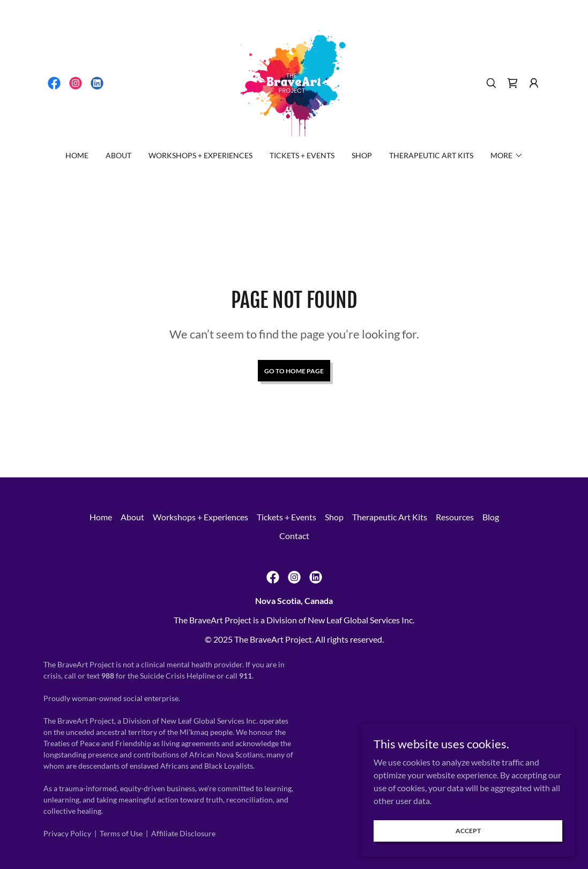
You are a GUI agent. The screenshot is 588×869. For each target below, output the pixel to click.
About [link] (118, 155)
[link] (54, 83)
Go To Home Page (294, 371)
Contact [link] (294, 536)
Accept (468, 831)
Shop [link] (362, 155)
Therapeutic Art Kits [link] (431, 155)
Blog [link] (491, 517)
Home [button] (101, 517)
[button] (534, 83)
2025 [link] (223, 639)
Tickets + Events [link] (302, 155)
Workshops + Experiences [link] (200, 155)
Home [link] (77, 155)
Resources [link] (455, 517)
